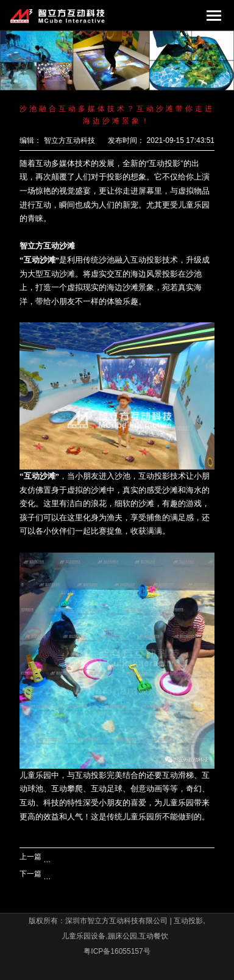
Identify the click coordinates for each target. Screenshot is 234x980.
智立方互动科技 (69, 140)
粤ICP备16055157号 (117, 951)
